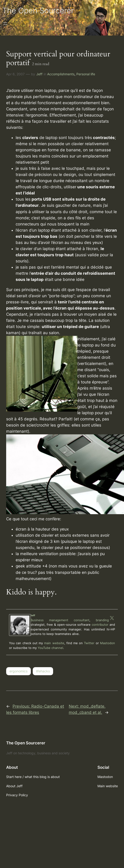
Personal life (86, 74)
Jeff (39, 74)
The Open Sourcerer (38, 11)
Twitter (89, 643)
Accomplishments (61, 74)
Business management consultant (60, 620)
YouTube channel (50, 648)
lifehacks (43, 671)
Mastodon (108, 643)
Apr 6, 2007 (15, 74)
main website (54, 643)
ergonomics (18, 671)
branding (102, 620)
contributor (100, 625)
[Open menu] (5, 24)
